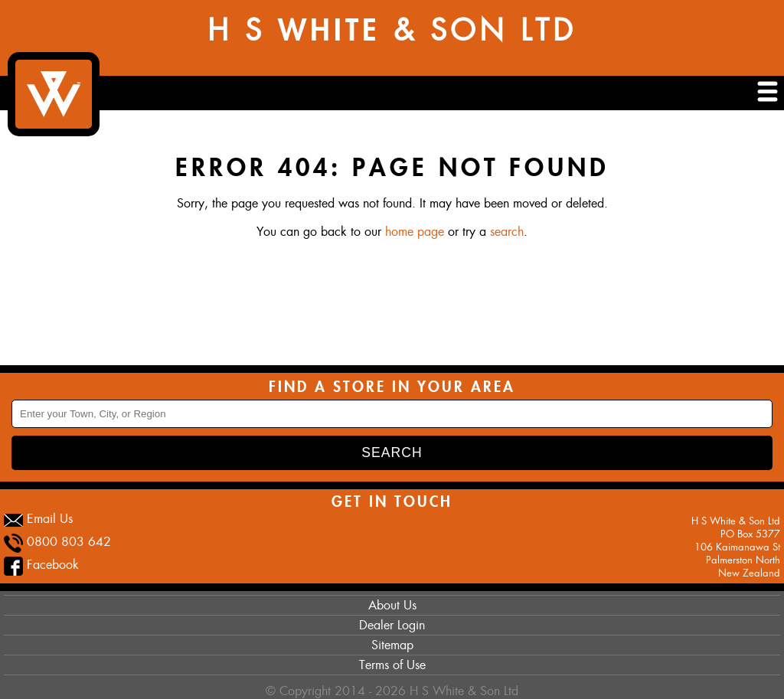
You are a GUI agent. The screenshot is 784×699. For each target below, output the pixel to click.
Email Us (50, 519)
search (507, 232)
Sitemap (392, 645)
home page (415, 232)
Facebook (53, 565)
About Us (392, 605)
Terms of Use (392, 665)
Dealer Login (392, 625)
